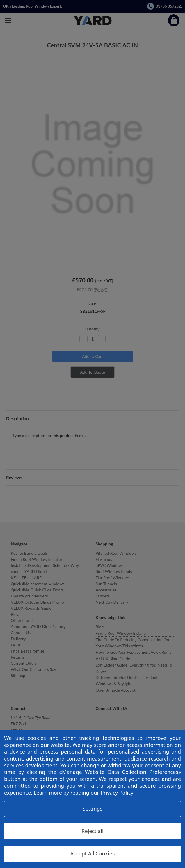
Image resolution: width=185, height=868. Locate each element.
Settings (93, 809)
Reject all (92, 831)
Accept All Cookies (93, 853)
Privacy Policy (117, 793)
